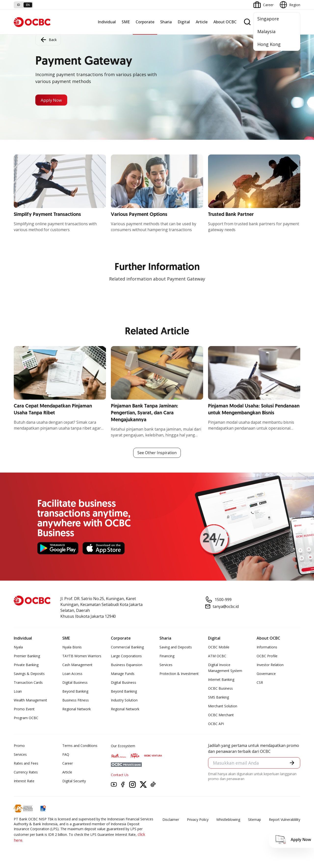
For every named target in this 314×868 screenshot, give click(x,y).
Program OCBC (26, 718)
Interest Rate (24, 781)
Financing (167, 656)
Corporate (145, 22)
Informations (267, 647)
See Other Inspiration (157, 453)
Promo (19, 746)
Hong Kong (269, 44)
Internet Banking (221, 680)
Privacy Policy (198, 820)
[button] (292, 763)
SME (126, 22)
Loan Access (72, 674)
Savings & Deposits (29, 674)
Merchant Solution (223, 706)
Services (166, 665)
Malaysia (266, 31)
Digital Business (75, 683)
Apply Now (53, 100)
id (19, 5)
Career (68, 763)
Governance (266, 674)
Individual (107, 22)
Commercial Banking (127, 647)
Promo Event (24, 709)
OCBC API (216, 724)
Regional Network (77, 709)
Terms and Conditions (80, 746)
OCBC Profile (267, 656)
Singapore (268, 19)
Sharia (166, 22)
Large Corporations (126, 656)
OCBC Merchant (221, 715)
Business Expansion (127, 665)
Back (48, 39)
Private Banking (26, 665)
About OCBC (225, 22)
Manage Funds (123, 674)
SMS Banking (218, 697)
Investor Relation (270, 665)
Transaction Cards (28, 683)
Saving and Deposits (176, 647)
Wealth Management (30, 700)
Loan (18, 692)
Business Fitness (76, 700)
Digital (184, 22)
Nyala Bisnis (72, 647)
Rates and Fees (26, 763)
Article (202, 22)
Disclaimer (171, 820)
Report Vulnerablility (285, 820)
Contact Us (120, 775)
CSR (260, 683)
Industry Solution (124, 700)
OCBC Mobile (219, 647)
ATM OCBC (217, 656)
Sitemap (255, 820)
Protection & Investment (179, 674)
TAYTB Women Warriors (82, 656)
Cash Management (77, 665)
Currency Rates (26, 772)
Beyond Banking (75, 692)
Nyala (18, 647)
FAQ (66, 755)
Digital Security (74, 781)
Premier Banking (27, 656)
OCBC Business (220, 689)
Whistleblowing (228, 820)
